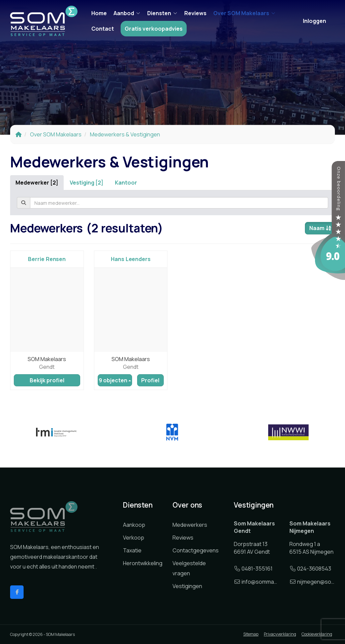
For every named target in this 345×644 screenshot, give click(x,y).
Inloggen (315, 21)
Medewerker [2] (37, 183)
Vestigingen (187, 586)
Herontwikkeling (143, 563)
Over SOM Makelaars (244, 13)
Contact (103, 29)
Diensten (162, 13)
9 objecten (115, 380)
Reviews (195, 13)
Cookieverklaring (317, 634)
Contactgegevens (196, 550)
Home (99, 13)
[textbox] (179, 203)
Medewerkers (190, 525)
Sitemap (251, 634)
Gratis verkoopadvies (154, 29)
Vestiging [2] (87, 183)
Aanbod (127, 13)
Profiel (150, 380)
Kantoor (126, 183)
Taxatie (132, 550)
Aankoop (134, 525)
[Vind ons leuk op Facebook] (17, 592)
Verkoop (134, 538)
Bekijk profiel (47, 380)
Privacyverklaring (280, 634)
